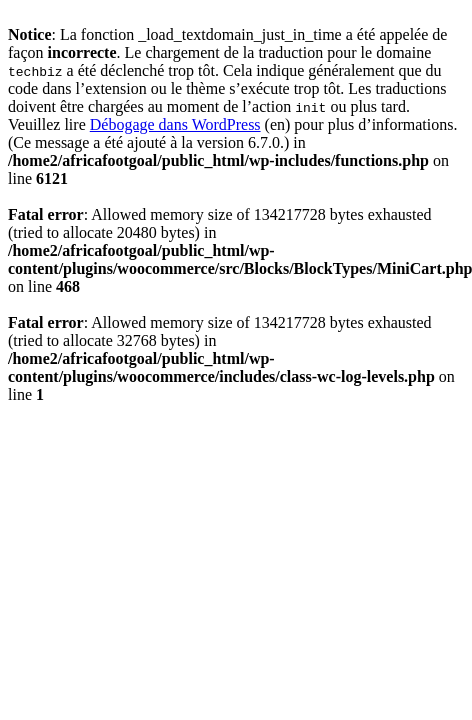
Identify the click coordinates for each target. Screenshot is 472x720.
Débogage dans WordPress (175, 124)
